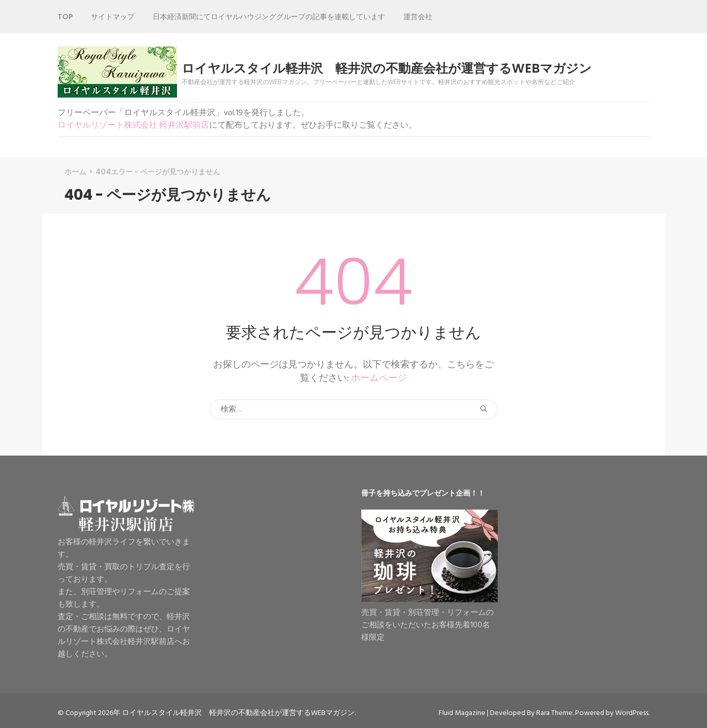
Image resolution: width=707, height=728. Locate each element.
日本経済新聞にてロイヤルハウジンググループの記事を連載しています (269, 17)
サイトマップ (113, 17)
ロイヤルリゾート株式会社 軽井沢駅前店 (133, 126)
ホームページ (379, 379)
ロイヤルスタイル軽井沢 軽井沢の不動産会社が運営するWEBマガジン (387, 68)
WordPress (632, 713)
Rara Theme (554, 713)
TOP (65, 17)
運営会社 (418, 17)
